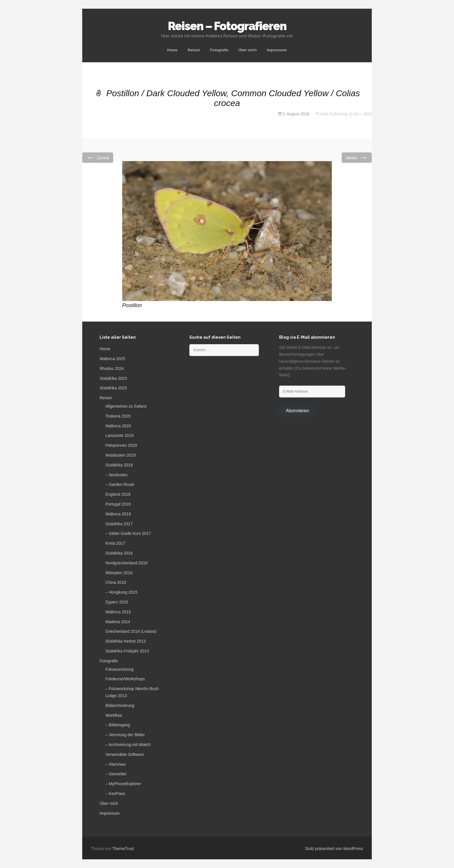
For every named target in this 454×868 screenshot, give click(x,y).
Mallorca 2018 (118, 514)
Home (172, 50)
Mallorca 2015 (118, 612)
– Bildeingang (118, 725)
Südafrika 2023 (113, 378)
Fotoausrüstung (119, 669)
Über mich (248, 50)
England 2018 (118, 494)
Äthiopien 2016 (119, 573)
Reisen (194, 50)
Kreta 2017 (115, 543)
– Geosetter (116, 774)
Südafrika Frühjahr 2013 (127, 651)
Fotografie (219, 50)
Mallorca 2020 (118, 426)
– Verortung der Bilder (125, 735)
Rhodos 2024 (112, 369)
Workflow (114, 715)
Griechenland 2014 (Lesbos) (131, 631)
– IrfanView (116, 764)
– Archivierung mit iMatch (128, 745)
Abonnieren (298, 411)
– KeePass (115, 794)
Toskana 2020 (118, 416)
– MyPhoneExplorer (123, 784)
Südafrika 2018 (119, 465)
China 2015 (116, 582)
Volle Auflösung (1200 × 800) (346, 114)
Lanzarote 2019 (119, 435)
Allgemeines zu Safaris (126, 406)
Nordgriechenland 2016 (127, 563)
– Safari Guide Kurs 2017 (128, 533)
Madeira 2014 (118, 622)
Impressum (277, 50)
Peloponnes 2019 (121, 445)
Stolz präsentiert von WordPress (334, 849)
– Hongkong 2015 (121, 592)
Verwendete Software (125, 754)
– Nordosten (116, 475)
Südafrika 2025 (113, 388)
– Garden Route (120, 484)
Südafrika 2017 (119, 524)
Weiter (357, 157)
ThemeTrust (123, 849)
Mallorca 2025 (112, 359)
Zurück (98, 157)
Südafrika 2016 (119, 553)
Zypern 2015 (117, 602)
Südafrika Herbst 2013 (126, 641)
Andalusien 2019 (120, 455)
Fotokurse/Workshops (125, 679)
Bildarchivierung (120, 705)
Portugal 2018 (118, 504)
